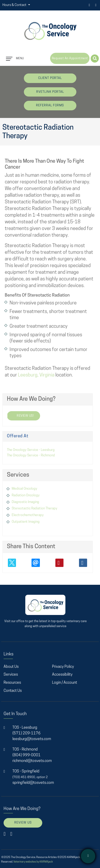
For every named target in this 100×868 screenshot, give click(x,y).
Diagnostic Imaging (25, 502)
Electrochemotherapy (28, 515)
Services (11, 675)
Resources (12, 683)
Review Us (23, 823)
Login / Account (65, 683)
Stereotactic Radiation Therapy (34, 509)
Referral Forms (50, 105)
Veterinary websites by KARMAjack (33, 862)
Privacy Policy (63, 667)
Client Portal (50, 78)
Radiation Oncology (26, 495)
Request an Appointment (70, 58)
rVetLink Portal (50, 92)
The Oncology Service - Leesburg (31, 450)
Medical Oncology (24, 489)
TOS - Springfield (26, 771)
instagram (96, 5)
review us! (20, 416)
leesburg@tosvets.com (32, 739)
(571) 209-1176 (26, 733)
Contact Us (13, 691)
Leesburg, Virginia (36, 375)
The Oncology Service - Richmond (31, 456)
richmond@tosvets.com (32, 761)
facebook (89, 5)
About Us (11, 667)
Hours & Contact (15, 5)
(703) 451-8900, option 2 (30, 777)
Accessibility (62, 675)
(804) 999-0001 (26, 755)
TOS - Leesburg (25, 728)
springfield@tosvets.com (33, 783)
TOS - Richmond (25, 750)
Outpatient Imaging (26, 522)
